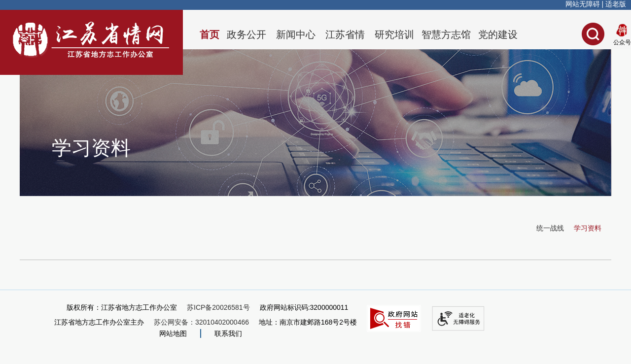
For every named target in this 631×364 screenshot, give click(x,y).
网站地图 (173, 333)
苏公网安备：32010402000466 (201, 322)
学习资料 (588, 228)
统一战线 (550, 228)
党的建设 (498, 34)
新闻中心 (296, 34)
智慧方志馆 (446, 34)
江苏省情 (345, 34)
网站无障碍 (583, 4)
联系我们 (228, 333)
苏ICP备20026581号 (218, 307)
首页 (210, 34)
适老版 (616, 4)
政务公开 (246, 34)
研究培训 (394, 34)
